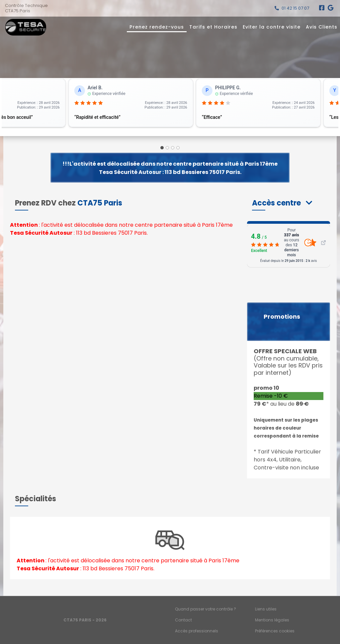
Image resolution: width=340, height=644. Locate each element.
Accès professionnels (197, 631)
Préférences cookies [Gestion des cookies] (275, 631)
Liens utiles (266, 609)
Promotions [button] (282, 317)
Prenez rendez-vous (157, 27)
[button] (282, 203)
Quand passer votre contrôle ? (206, 609)
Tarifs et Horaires (213, 27)
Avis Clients (322, 27)
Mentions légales (272, 620)
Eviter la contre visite (272, 27)
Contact (183, 620)
